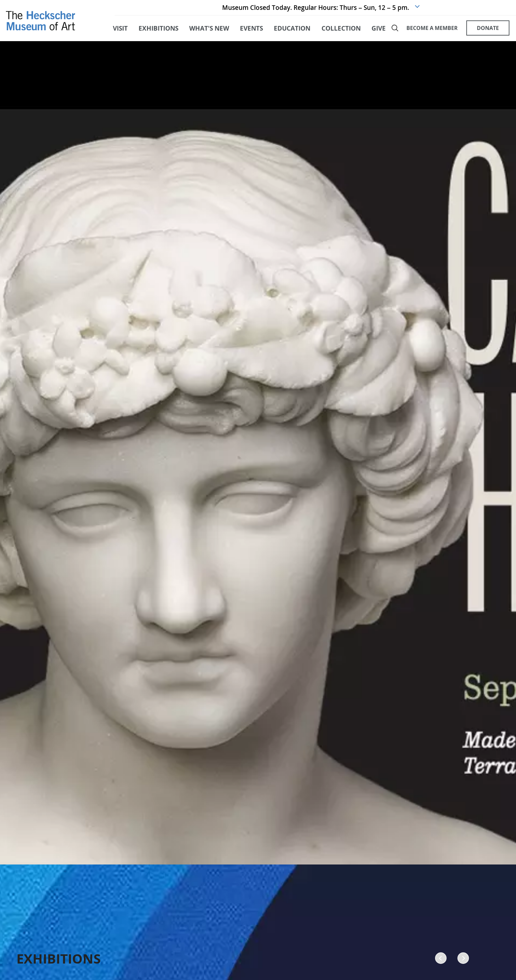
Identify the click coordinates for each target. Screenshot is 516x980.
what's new (209, 32)
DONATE (487, 32)
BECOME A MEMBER (431, 32)
